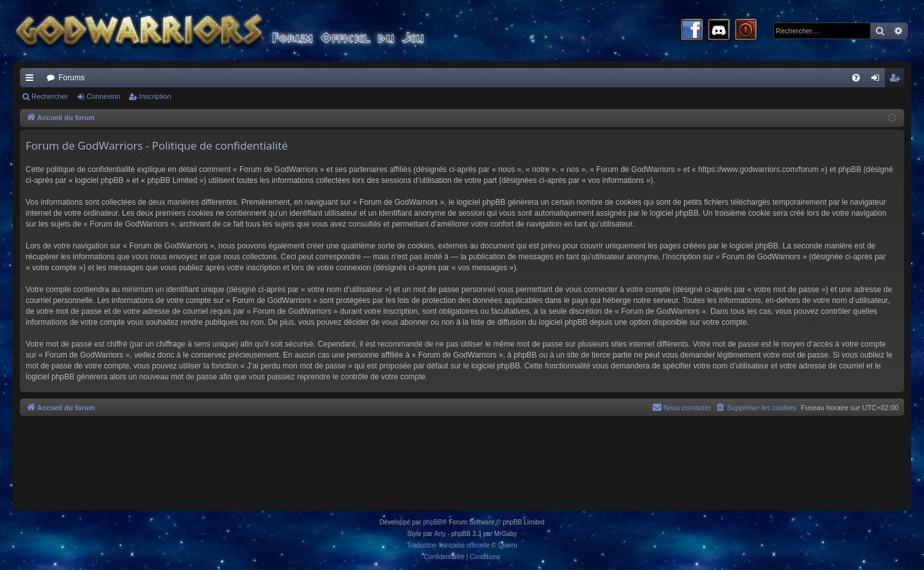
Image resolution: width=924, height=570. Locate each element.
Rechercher (50, 96)
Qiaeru (508, 545)
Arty (440, 534)
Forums (72, 78)
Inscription (155, 96)
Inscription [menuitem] (897, 80)
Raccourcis (32, 80)
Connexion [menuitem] (878, 80)
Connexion (104, 96)
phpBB (432, 522)
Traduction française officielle (448, 545)
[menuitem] (856, 78)
